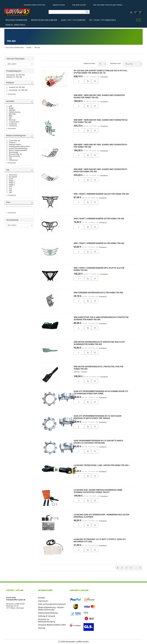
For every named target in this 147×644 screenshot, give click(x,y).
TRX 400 (37, 48)
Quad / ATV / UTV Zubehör (73, 20)
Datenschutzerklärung (46, 612)
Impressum (42, 601)
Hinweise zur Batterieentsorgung (50, 618)
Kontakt (41, 598)
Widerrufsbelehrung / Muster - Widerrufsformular (49, 608)
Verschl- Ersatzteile (15, 25)
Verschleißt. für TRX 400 (15, 75)
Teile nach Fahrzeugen (16, 20)
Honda (29, 48)
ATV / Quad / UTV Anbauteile (102, 20)
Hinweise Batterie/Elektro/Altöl (50, 621)
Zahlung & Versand (45, 615)
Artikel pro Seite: (89, 63)
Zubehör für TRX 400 (14, 77)
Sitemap (41, 624)
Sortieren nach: (116, 63)
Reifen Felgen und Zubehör (44, 20)
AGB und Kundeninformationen (50, 604)
